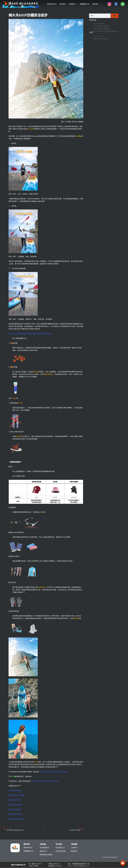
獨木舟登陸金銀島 (15, 809)
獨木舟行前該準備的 (101, 39)
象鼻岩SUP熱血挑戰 (16, 805)
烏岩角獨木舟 (44, 848)
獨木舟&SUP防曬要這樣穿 (103, 29)
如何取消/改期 (61, 851)
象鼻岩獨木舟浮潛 (15, 800)
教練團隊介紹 (84, 4)
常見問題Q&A (60, 848)
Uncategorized (99, 36)
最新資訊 (63, 4)
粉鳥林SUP (43, 851)
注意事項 (74, 848)
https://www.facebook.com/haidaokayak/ (45, 781)
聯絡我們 (74, 851)
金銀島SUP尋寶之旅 (16, 814)
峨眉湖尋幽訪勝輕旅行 (16, 819)
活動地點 (73, 4)
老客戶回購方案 (99, 24)
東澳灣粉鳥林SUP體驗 (16, 795)
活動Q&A (95, 4)
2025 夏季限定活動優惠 (102, 26)
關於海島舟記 (52, 4)
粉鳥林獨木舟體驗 (46, 855)
